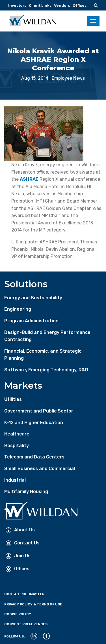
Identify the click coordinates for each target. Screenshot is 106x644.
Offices (80, 6)
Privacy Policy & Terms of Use (33, 604)
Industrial (15, 480)
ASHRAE (29, 179)
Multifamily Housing (26, 492)
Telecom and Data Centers (34, 457)
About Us (20, 530)
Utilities (13, 399)
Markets (23, 385)
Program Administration (31, 321)
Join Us (18, 556)
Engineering (18, 309)
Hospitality (17, 446)
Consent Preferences (26, 624)
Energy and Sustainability (33, 298)
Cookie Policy (18, 614)
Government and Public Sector (39, 411)
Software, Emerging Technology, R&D (46, 370)
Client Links (40, 6)
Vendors (62, 6)
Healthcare (17, 434)
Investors (17, 6)
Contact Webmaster (24, 594)
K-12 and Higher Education (34, 423)
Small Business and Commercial (40, 469)
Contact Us (23, 543)
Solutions (26, 284)
